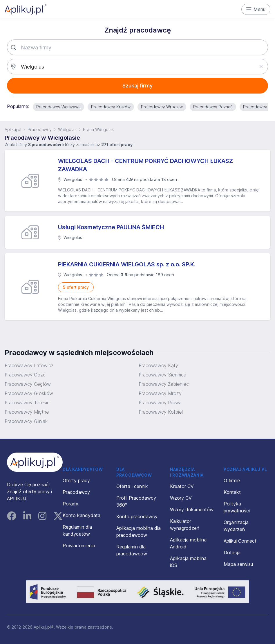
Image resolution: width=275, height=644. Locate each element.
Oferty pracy (76, 480)
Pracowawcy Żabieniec (164, 384)
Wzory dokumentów (192, 510)
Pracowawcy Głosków (29, 393)
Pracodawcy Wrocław (162, 107)
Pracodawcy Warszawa (58, 107)
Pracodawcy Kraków (111, 107)
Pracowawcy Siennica (162, 375)
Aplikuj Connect (240, 541)
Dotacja (232, 552)
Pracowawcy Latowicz (29, 365)
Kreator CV (182, 486)
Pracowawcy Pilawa (160, 403)
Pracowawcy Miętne (27, 412)
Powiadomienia (79, 546)
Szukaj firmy (137, 86)
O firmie (232, 480)
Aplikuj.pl (13, 129)
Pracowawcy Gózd (25, 375)
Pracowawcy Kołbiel (161, 412)
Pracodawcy (40, 129)
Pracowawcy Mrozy (160, 393)
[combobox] (137, 47)
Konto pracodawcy (137, 516)
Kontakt (232, 492)
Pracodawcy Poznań (213, 107)
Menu (256, 9)
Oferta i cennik (132, 486)
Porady (70, 504)
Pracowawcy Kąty (158, 365)
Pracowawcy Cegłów (28, 384)
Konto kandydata (82, 515)
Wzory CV (181, 498)
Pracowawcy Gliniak (26, 421)
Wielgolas (67, 129)
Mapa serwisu (238, 564)
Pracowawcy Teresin (27, 403)
